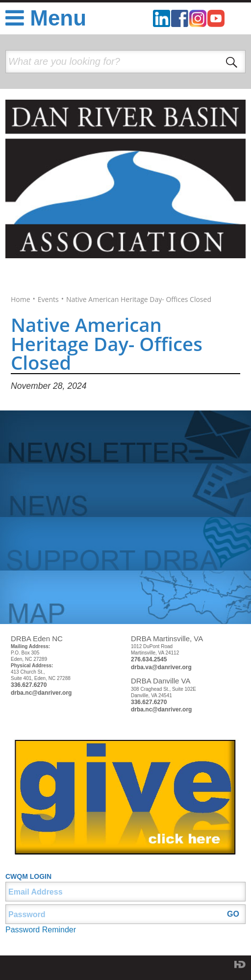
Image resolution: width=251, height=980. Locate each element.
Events (48, 299)
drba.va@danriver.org (161, 667)
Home (21, 299)
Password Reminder (41, 930)
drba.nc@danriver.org (41, 693)
